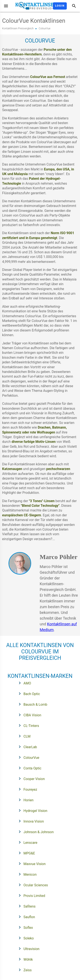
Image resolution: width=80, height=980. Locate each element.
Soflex (24, 927)
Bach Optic (28, 694)
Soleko (25, 938)
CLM (23, 736)
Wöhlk (24, 959)
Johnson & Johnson (35, 832)
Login (60, 6)
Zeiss (24, 970)
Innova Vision (30, 821)
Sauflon (25, 917)
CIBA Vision (29, 715)
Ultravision (28, 949)
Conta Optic (29, 768)
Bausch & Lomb (32, 704)
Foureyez (27, 789)
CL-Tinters (28, 725)
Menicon (26, 874)
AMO (23, 683)
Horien (25, 800)
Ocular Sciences (32, 885)
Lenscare (27, 842)
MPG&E (25, 853)
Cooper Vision (30, 779)
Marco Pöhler (59, 557)
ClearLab (26, 747)
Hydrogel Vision (32, 810)
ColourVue (45, 28)
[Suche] (74, 6)
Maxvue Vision (31, 864)
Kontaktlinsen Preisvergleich (18, 28)
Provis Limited (31, 895)
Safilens (26, 906)
